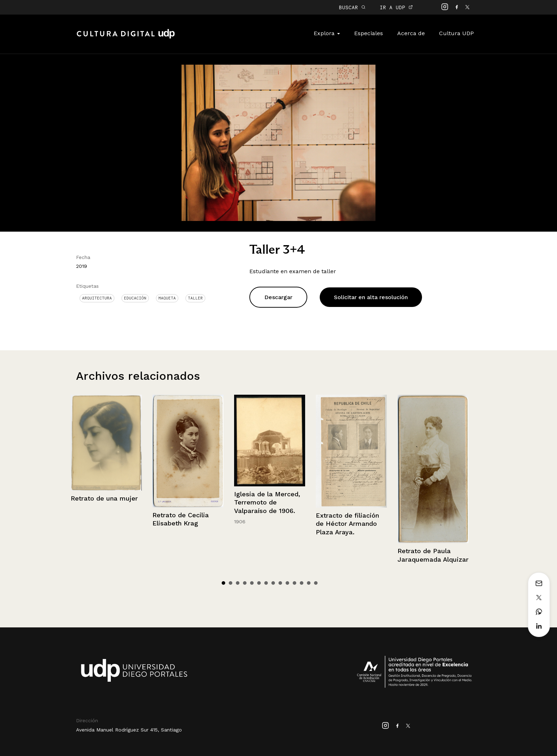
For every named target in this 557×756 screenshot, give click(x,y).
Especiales (369, 33)
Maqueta (167, 298)
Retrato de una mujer (104, 498)
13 (309, 583)
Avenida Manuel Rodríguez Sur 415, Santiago (129, 730)
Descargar (278, 297)
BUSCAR (352, 7)
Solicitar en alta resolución (371, 297)
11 (294, 583)
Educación (135, 298)
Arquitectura (97, 298)
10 (287, 583)
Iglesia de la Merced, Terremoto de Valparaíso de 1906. (267, 502)
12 (302, 583)
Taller (195, 298)
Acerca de (411, 33)
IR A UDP (396, 7)
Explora (327, 33)
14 (316, 583)
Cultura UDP (456, 33)
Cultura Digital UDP (126, 38)
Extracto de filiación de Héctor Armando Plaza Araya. (347, 524)
